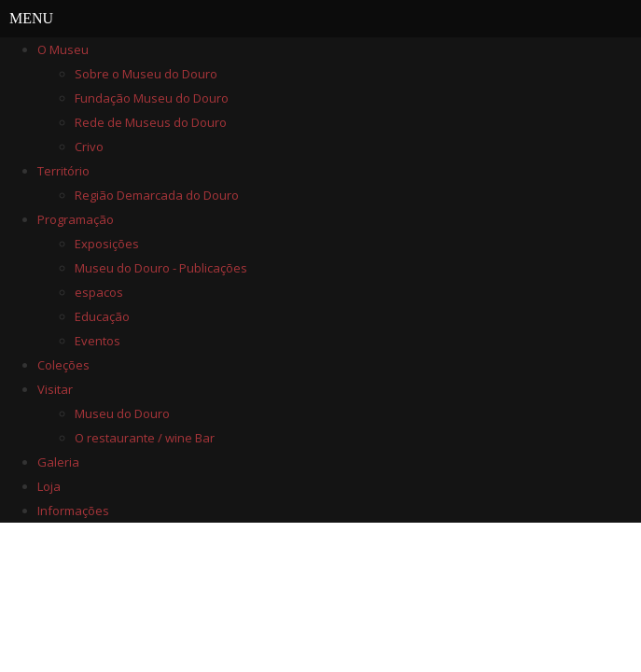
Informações (73, 511)
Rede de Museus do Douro (151, 122)
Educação (102, 316)
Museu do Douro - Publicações (161, 268)
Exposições (107, 244)
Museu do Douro (122, 413)
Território (63, 171)
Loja (49, 486)
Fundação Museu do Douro (152, 98)
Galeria (58, 462)
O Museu (63, 49)
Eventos (98, 341)
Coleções (63, 365)
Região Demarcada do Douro (157, 195)
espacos (99, 292)
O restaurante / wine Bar (145, 438)
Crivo (89, 147)
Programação (76, 219)
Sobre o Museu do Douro (146, 74)
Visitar (55, 389)
